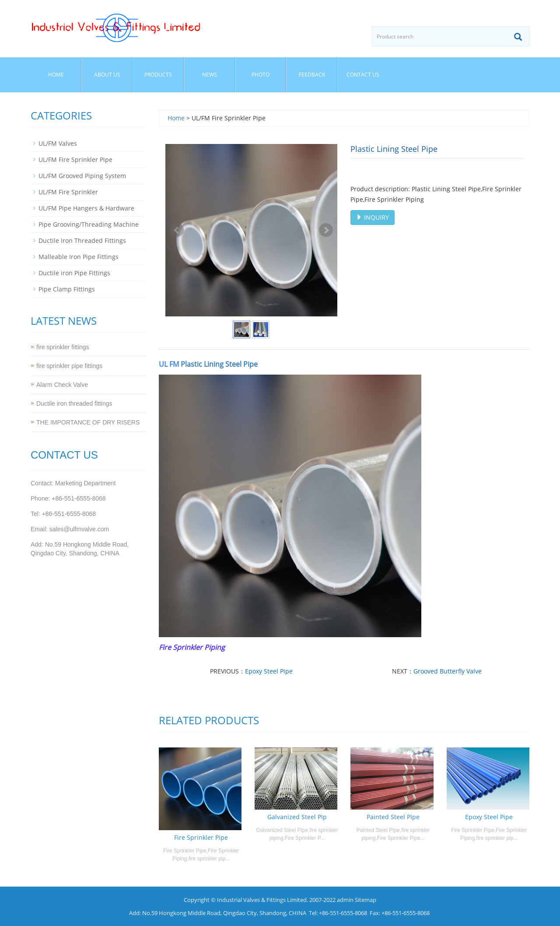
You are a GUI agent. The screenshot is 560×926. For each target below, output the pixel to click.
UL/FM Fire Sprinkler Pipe (75, 160)
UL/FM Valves (58, 143)
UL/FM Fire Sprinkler (68, 192)
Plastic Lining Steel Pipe (219, 364)
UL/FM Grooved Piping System (82, 176)
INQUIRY (373, 217)
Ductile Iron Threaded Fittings (82, 240)
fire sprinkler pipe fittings (69, 366)
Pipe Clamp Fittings (67, 289)
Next (326, 230)
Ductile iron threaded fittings (74, 403)
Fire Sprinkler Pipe (201, 837)
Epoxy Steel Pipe (269, 671)
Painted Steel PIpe (393, 817)
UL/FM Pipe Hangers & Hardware (86, 208)
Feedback (312, 75)
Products (158, 75)
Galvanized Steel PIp (297, 817)
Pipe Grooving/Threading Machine (89, 224)
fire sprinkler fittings (63, 347)
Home (56, 75)
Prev (177, 230)
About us (107, 75)
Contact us (363, 75)
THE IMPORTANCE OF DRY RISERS (88, 422)
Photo (261, 75)
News (210, 75)
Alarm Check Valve (62, 385)
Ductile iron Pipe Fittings (74, 273)
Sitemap (366, 900)
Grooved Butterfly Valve (448, 671)
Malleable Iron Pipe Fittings (79, 257)
